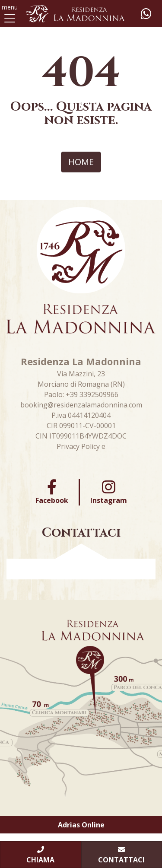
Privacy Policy (78, 446)
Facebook (52, 492)
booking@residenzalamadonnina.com (81, 405)
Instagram (109, 492)
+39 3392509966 (92, 394)
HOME (81, 162)
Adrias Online (81, 825)
